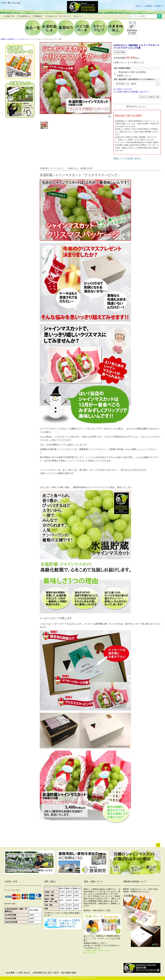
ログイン (140, 6)
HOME (3, 39)
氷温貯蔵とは (24, 16)
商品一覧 (9, 16)
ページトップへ (158, 845)
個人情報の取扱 (69, 973)
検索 (159, 16)
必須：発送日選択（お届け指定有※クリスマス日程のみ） (135, 79)
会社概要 (11, 973)
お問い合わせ (24, 973)
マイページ (65, 16)
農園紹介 (38, 16)
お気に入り (51, 16)
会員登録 (149, 6)
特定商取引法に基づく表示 (46, 973)
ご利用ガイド (159, 6)
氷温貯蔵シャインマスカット (17, 39)
